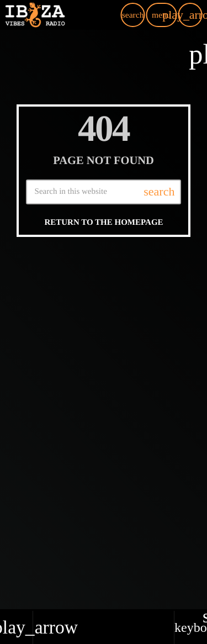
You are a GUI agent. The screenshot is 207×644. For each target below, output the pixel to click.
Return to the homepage (104, 223)
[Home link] (35, 15)
